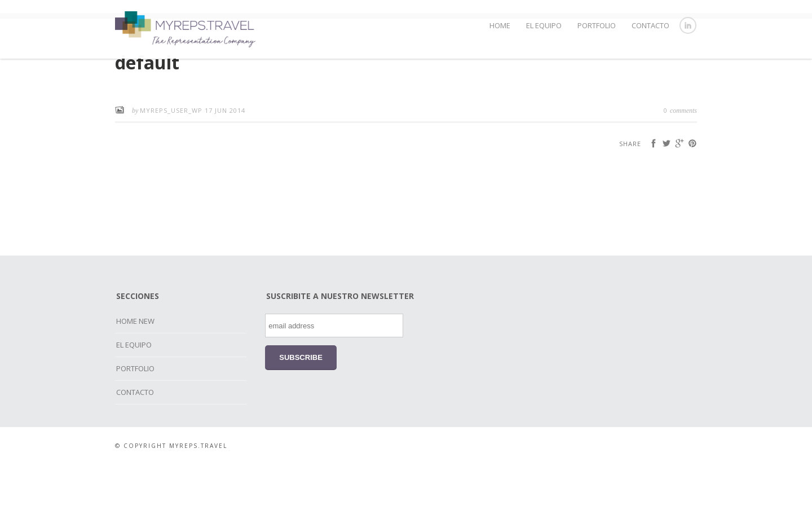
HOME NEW (135, 367)
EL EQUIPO (544, 25)
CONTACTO (650, 25)
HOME (500, 25)
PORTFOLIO (597, 25)
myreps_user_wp (172, 156)
